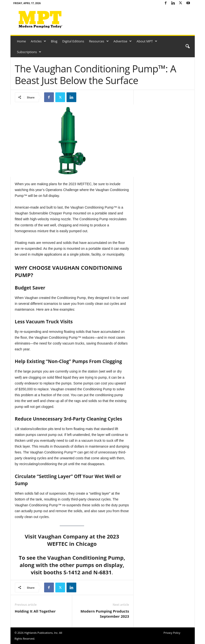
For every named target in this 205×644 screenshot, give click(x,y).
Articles (38, 41)
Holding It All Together (35, 611)
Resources (99, 41)
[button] (187, 47)
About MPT (147, 41)
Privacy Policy (172, 633)
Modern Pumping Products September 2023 (105, 614)
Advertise (123, 41)
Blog (54, 41)
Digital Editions (73, 41)
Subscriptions (29, 52)
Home (22, 41)
